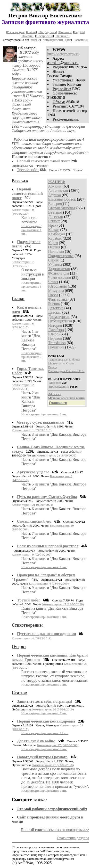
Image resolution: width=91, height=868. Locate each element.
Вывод (52, 367)
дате (68, 40)
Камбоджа (57, 234)
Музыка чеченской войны (67, 398)
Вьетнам (55, 212)
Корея (53, 243)
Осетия (54, 247)
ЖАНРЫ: (57, 182)
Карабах (55, 238)
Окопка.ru (63, 36)
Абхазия (55, 186)
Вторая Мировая (62, 208)
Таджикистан (59, 269)
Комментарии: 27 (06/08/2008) (58, 745)
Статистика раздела (73, 838)
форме (35, 40)
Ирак (52, 225)
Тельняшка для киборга (64, 359)
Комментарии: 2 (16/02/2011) (23, 387)
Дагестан (56, 217)
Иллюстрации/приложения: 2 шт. (31, 357)
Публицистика (60, 321)
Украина (55, 264)
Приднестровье (61, 256)
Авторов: (55, 383)
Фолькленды (58, 273)
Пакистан (56, 251)
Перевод (55, 338)
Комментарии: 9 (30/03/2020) (23, 212)
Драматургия (59, 317)
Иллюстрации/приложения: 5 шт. (31, 286)
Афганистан (58, 191)
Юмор (53, 334)
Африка (54, 195)
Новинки (65, 32)
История (55, 325)
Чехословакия (59, 278)
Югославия (57, 286)
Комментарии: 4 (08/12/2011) (32, 638)
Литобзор (56, 330)
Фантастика (58, 299)
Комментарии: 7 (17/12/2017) (23, 264)
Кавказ (54, 230)
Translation (57, 343)
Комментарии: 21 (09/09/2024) (32, 505)
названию (80, 40)
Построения (44, 36)
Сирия (53, 260)
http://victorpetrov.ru (63, 54)
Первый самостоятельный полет (44, 161)
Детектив (56, 308)
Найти (32, 32)
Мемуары (56, 291)
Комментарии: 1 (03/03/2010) (32, 430)
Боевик (54, 304)
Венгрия (55, 204)
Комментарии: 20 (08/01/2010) (53, 709)
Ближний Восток (62, 199)
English (79, 32)
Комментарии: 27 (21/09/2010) (53, 765)
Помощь (27, 36)
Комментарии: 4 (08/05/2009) (49, 583)
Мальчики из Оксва (61, 363)
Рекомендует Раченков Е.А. (66, 371)
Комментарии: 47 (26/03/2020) (63, 604)
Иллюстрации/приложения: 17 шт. (45, 733)
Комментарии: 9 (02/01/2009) (32, 554)
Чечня (53, 282)
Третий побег (28, 170)
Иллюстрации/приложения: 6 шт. (44, 749)
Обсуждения (47, 32)
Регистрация (16, 32)
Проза (53, 295)
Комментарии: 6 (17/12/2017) (23, 325)
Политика (56, 347)
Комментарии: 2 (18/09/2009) (56, 455)
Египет (54, 221)
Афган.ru (55, 394)
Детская (55, 312)
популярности (52, 40)
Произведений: (59, 387)
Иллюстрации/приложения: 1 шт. (31, 230)
